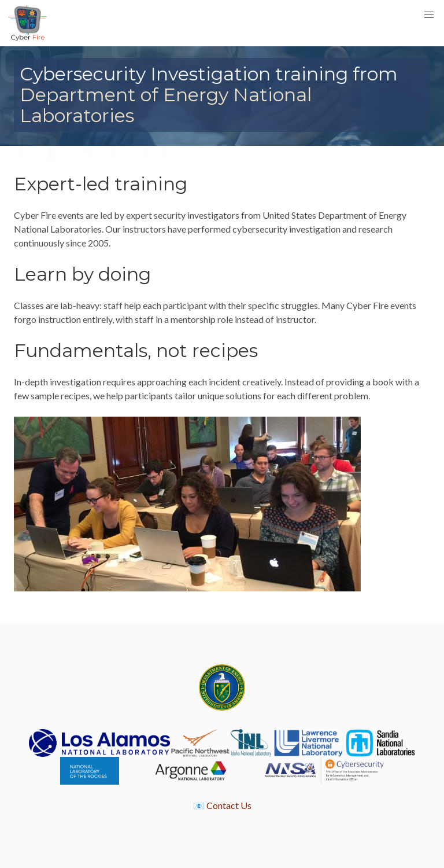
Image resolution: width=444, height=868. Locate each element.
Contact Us (229, 805)
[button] (429, 15)
